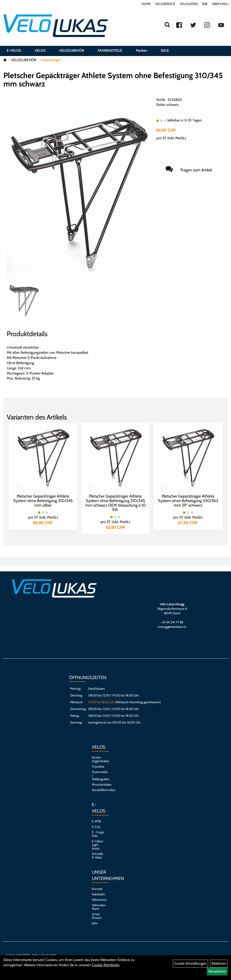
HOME (146, 4)
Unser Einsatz (97, 916)
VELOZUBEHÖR (72, 50)
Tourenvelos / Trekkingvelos (98, 775)
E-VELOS (14, 50)
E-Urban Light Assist (98, 845)
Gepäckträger (51, 60)
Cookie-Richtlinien (106, 965)
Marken (141, 50)
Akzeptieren (217, 971)
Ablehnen (219, 963)
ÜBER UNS (220, 4)
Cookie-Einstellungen (190, 963)
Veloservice (98, 900)
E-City (96, 827)
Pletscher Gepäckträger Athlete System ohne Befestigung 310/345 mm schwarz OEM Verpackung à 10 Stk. (115, 503)
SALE (165, 50)
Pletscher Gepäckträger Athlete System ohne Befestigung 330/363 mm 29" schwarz (188, 501)
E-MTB (96, 821)
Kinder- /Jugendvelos (98, 759)
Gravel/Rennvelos (98, 790)
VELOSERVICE (165, 4)
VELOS (40, 50)
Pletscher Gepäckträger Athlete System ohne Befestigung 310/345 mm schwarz (113, 80)
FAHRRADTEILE (110, 50)
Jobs (95, 923)
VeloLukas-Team (98, 907)
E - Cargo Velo (98, 834)
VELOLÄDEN (189, 4)
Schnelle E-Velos (97, 856)
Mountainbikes (98, 784)
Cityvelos (98, 766)
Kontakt (97, 889)
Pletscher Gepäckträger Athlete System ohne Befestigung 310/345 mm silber (43, 501)
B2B (205, 4)
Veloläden (98, 894)
